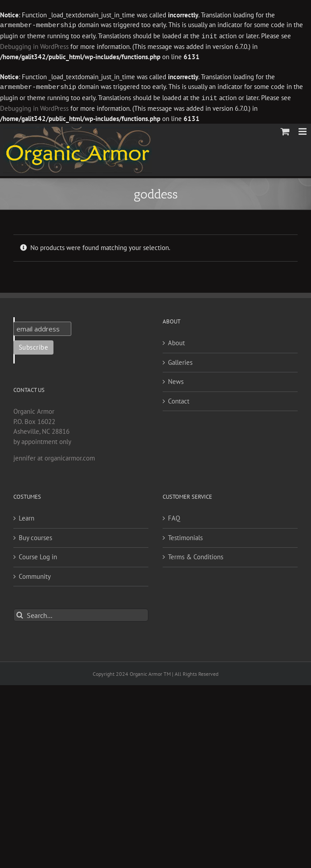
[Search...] (81, 613)
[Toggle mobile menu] (303, 130)
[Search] (20, 613)
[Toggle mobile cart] (285, 130)
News (176, 380)
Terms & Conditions (196, 555)
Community (35, 575)
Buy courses (35, 536)
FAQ (174, 516)
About (176, 341)
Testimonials (185, 536)
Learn (27, 516)
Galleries (180, 361)
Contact (179, 399)
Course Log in (38, 555)
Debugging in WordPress (34, 46)
